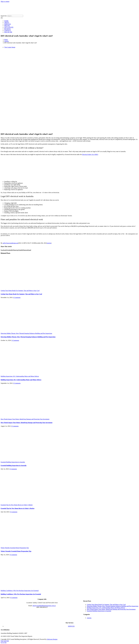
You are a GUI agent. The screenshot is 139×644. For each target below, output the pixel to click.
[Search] (2, 18)
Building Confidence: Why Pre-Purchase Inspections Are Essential (20, 591)
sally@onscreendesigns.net (10, 243)
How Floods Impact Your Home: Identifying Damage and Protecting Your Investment (25, 419)
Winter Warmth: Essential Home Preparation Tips (15, 548)
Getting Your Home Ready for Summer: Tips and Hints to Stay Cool (20, 291)
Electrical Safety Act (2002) (90, 154)
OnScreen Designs (52, 639)
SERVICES (71, 626)
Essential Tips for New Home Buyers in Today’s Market (17, 505)
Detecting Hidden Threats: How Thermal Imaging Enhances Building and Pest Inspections (26, 333)
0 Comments (17, 297)
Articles (49, 243)
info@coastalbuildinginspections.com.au (44, 606)
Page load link (5, 641)
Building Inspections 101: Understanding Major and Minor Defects (20, 376)
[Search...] (15, 16)
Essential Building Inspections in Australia (13, 462)
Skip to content (5, 1)
